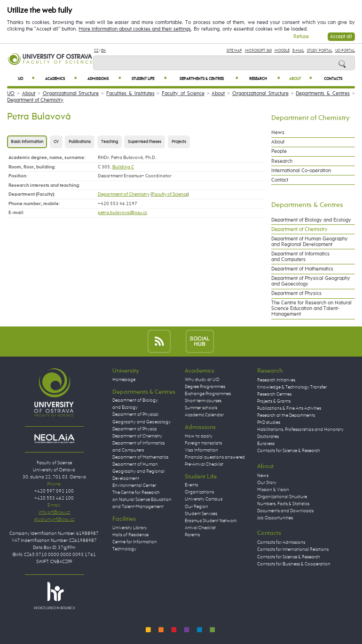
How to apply (199, 436)
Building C (123, 167)
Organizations (199, 492)
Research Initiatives (276, 380)
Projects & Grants (274, 401)
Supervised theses (145, 142)
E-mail (298, 51)
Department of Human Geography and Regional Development (310, 242)
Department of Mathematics (302, 269)
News (278, 133)
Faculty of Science (183, 94)
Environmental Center (134, 485)
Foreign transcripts (203, 443)
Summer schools (201, 408)
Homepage (124, 380)
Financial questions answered (215, 457)
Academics (61, 79)
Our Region (197, 507)
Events (191, 485)
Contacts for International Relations (293, 549)
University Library (130, 528)
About (300, 79)
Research (264, 79)
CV (56, 142)
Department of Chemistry (35, 100)
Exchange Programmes (208, 394)
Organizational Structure (71, 94)
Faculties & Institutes (130, 94)
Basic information (27, 142)
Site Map (234, 51)
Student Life (149, 79)
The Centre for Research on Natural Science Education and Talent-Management (311, 309)
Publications (80, 142)
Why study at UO (202, 380)
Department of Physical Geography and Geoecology (311, 281)
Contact (280, 180)
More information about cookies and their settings (135, 29)
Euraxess (266, 444)
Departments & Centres (209, 79)
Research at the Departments (286, 415)
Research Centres (274, 394)
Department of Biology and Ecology (311, 220)
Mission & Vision (273, 490)
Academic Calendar (204, 415)
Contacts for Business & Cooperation (294, 564)
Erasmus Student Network (211, 521)
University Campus (204, 499)
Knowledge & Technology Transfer (292, 387)
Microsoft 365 (258, 51)
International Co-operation (301, 171)
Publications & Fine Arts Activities (289, 408)
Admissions (104, 79)
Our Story (267, 483)
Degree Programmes (205, 387)
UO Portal (345, 51)
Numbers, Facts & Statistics (283, 504)
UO (26, 79)
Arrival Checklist (200, 528)
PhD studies (269, 422)
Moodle (282, 51)
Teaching (110, 142)
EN (103, 51)
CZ (96, 51)
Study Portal (320, 51)
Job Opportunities (275, 518)
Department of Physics (296, 294)
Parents (192, 535)
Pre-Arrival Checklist (204, 464)
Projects (179, 142)
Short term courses (203, 401)
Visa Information (201, 450)
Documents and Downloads (285, 511)
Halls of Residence (130, 535)
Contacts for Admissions (281, 542)
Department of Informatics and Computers (300, 257)
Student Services (201, 514)
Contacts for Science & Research (289, 451)
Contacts (333, 79)
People (279, 151)
